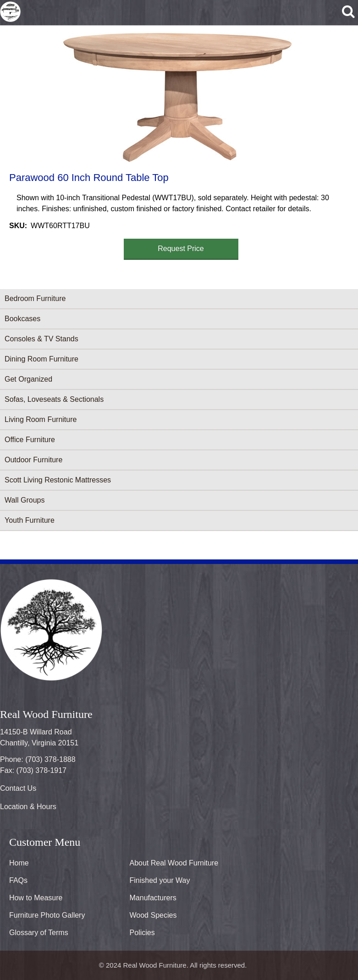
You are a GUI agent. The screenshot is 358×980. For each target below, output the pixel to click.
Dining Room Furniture (41, 359)
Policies (142, 933)
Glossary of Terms (39, 933)
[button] (177, 97)
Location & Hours (28, 807)
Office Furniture (30, 440)
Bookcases (22, 319)
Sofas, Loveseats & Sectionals (54, 399)
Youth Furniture (30, 520)
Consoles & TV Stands (41, 339)
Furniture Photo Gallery (47, 915)
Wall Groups (25, 500)
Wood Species (153, 915)
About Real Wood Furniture (174, 863)
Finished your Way (160, 880)
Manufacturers (153, 898)
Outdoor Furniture (33, 460)
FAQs (18, 880)
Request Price (181, 249)
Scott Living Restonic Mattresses (58, 480)
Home (19, 863)
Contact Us (18, 788)
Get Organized (28, 379)
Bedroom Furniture (35, 298)
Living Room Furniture (41, 419)
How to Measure (36, 898)
